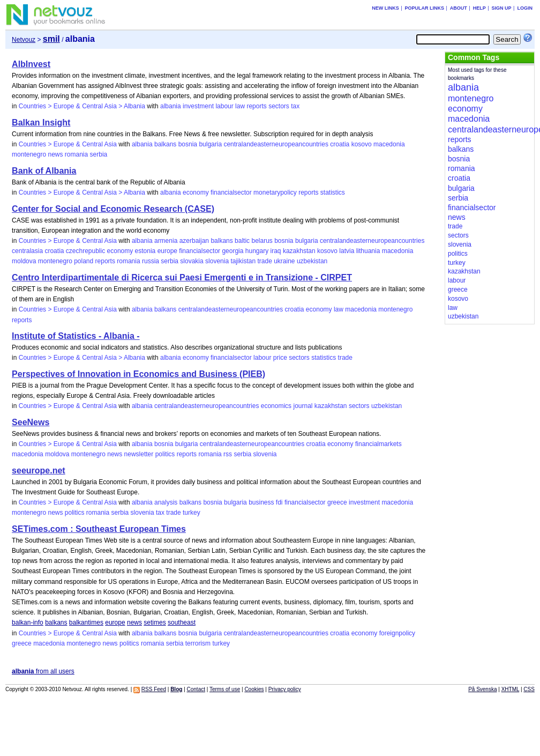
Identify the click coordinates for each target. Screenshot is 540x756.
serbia (99, 154)
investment (198, 106)
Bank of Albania (44, 171)
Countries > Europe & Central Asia (68, 144)
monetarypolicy (275, 192)
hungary (257, 251)
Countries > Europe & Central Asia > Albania (82, 106)
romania (76, 154)
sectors (279, 106)
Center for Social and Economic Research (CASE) (113, 209)
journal (303, 406)
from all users (43, 671)
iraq (276, 251)
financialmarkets (378, 444)
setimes (155, 622)
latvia (347, 251)
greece (337, 502)
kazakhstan (299, 251)
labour (224, 106)
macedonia (389, 144)
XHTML (511, 689)
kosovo (362, 144)
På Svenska (482, 689)
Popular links (424, 8)
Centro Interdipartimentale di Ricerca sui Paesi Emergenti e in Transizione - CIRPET (182, 277)
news (55, 154)
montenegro (29, 154)
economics (276, 406)
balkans (165, 144)
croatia (340, 144)
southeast (182, 622)
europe (167, 251)
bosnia (188, 144)
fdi (279, 502)
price (280, 358)
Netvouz (24, 40)
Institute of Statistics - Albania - (76, 336)
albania (171, 106)
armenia (166, 241)
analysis (166, 502)
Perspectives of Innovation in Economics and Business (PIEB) (138, 374)
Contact (196, 689)
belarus (262, 241)
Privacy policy (285, 689)
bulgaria (210, 144)
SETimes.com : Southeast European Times (99, 529)
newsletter (139, 454)
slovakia (192, 261)
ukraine (284, 261)
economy (196, 192)
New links (385, 8)
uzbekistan (312, 261)
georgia (232, 251)
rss (228, 454)
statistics (333, 192)
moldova (24, 261)
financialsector (231, 192)
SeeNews (31, 422)
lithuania (368, 251)
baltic (242, 241)
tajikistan (243, 261)
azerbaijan (194, 241)
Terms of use (225, 689)
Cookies (254, 689)
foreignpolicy (397, 633)
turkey (192, 513)
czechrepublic (85, 251)
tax (295, 106)
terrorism (198, 643)
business (261, 502)
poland (84, 261)
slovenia (217, 261)
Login (525, 8)
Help (479, 8)
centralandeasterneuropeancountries (276, 144)
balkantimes (86, 622)
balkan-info (28, 622)
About (459, 8)
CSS (529, 689)
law (240, 106)
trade (264, 261)
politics (165, 454)
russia (151, 261)
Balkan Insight (41, 123)
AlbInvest (31, 64)
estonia (145, 251)
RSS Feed (154, 689)
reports (256, 106)
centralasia (27, 251)
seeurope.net (39, 470)
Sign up (502, 8)
